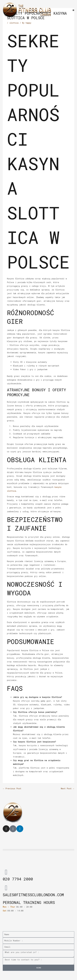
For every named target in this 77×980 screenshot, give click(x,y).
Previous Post (12, 788)
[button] (73, 10)
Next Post (67, 788)
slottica (14, 23)
